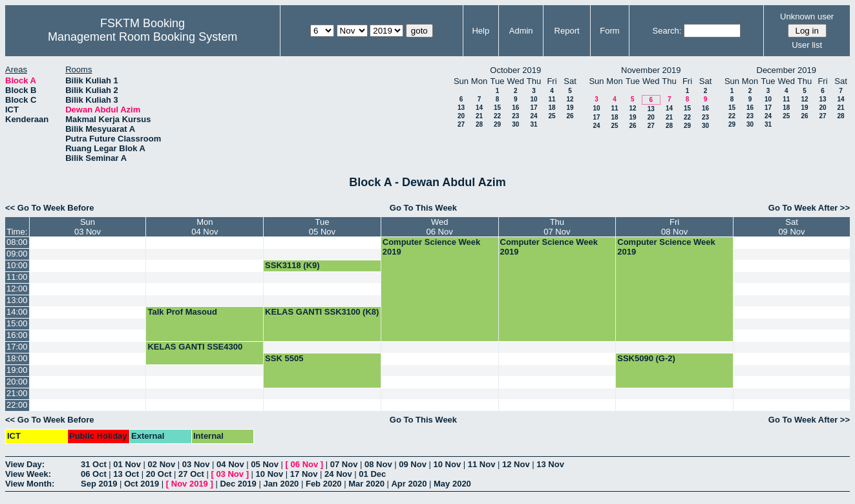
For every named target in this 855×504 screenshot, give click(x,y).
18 (552, 108)
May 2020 (452, 484)
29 (497, 124)
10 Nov (448, 464)
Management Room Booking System (142, 37)
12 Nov (516, 464)
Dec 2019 (238, 484)
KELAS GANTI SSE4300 (195, 347)
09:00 (17, 254)
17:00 (17, 347)
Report (567, 31)
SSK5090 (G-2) (646, 358)
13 (461, 108)
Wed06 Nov (440, 227)
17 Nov (304, 474)
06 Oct (94, 474)
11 (552, 99)
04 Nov (230, 464)
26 (570, 116)
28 (479, 124)
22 (497, 116)
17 (533, 108)
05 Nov (265, 464)
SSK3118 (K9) (292, 265)
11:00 (17, 277)
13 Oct (126, 474)
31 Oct (94, 464)
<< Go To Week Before (50, 208)
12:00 (17, 289)
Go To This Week (423, 208)
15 (497, 108)
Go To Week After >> (809, 208)
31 (533, 124)
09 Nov (413, 464)
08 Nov (378, 464)
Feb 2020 (324, 484)
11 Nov (482, 464)
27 (461, 124)
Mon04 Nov (205, 227)
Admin (521, 31)
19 (570, 108)
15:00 (17, 323)
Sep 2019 (99, 484)
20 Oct (159, 474)
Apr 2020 (409, 484)
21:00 (17, 393)
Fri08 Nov (674, 227)
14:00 (17, 312)
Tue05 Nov (322, 227)
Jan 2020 (281, 484)
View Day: (25, 464)
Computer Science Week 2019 (431, 247)
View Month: (30, 484)
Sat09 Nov (791, 227)
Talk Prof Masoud (182, 312)
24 (533, 116)
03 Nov (196, 464)
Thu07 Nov (557, 227)
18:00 (17, 358)
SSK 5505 (284, 358)
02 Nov (162, 464)
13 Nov (550, 464)
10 (533, 99)
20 (461, 116)
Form (609, 31)
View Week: (28, 474)
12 (570, 99)
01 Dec (372, 474)
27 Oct (191, 474)
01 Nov (127, 464)
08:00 (17, 242)
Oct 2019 (142, 484)
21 (479, 116)
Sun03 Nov (88, 227)
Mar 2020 (366, 484)
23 (515, 116)
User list (807, 45)
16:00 (17, 335)
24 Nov (338, 474)
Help (480, 31)
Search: (667, 31)
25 (552, 116)
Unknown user (807, 16)
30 (515, 124)
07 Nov (344, 464)
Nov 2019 (190, 484)
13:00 (17, 300)
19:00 (17, 370)
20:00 (17, 382)
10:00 (17, 265)
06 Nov (305, 464)
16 (515, 108)
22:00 (17, 405)
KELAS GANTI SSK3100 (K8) (322, 312)
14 (479, 108)
